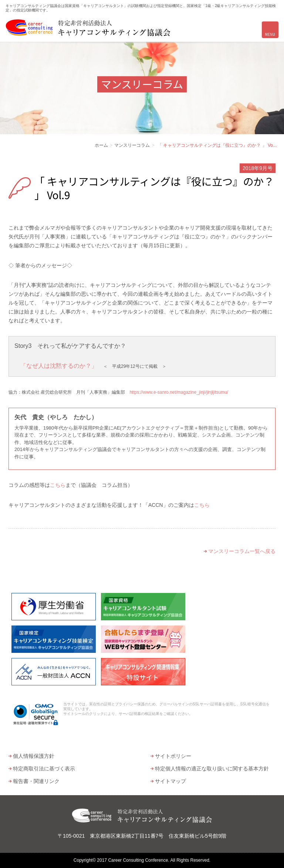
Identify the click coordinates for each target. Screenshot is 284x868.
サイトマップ (170, 781)
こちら (58, 485)
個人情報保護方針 (34, 756)
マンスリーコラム (132, 145)
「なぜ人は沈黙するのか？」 (59, 366)
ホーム (101, 145)
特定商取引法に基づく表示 (44, 769)
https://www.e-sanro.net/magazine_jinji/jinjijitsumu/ (179, 392)
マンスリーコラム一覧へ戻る (242, 551)
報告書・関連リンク (36, 781)
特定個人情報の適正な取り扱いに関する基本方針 (212, 769)
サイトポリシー (173, 756)
